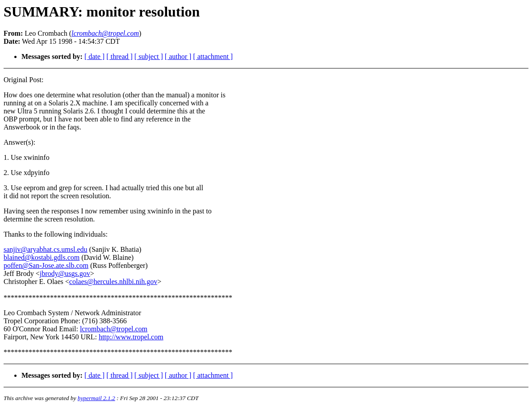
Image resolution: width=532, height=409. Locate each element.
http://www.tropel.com (131, 337)
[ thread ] (119, 56)
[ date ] (94, 56)
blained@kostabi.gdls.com (42, 257)
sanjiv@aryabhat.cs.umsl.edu (46, 249)
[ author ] (178, 56)
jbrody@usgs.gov (65, 273)
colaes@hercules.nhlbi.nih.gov (113, 282)
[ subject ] (149, 56)
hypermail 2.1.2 (96, 398)
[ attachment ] (213, 56)
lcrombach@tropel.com (114, 329)
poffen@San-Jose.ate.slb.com (46, 265)
